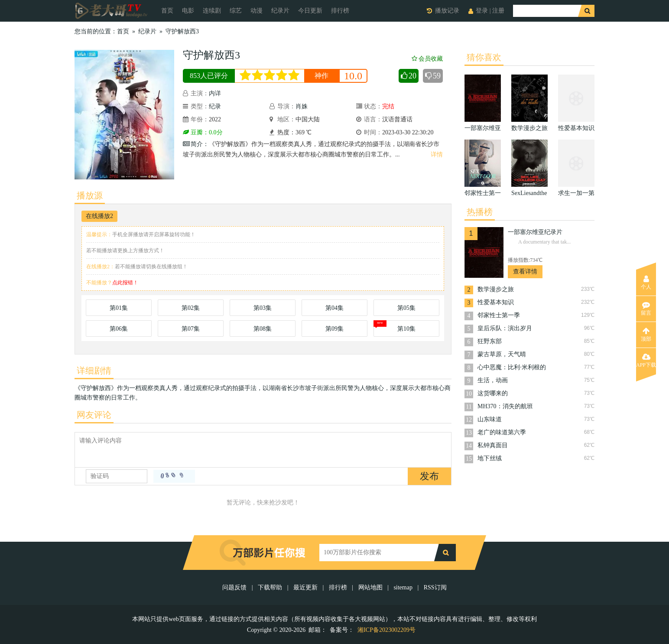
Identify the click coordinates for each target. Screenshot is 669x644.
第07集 (191, 329)
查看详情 (525, 272)
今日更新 (310, 11)
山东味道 (490, 419)
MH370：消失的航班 (505, 406)
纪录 (215, 106)
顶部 (646, 335)
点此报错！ (125, 283)
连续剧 (212, 11)
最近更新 (305, 587)
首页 (167, 11)
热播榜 (480, 212)
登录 (482, 11)
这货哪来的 (493, 393)
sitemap (403, 587)
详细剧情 (94, 371)
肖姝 (302, 106)
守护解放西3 (182, 31)
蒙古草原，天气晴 (502, 354)
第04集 (334, 308)
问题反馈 (235, 587)
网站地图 (370, 587)
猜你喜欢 (484, 57)
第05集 (406, 308)
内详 (215, 93)
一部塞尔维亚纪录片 (535, 232)
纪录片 (280, 11)
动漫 (257, 11)
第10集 (406, 329)
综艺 (236, 11)
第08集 (263, 329)
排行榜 (340, 11)
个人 (646, 283)
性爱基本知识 (496, 302)
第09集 (334, 329)
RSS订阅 (435, 587)
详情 (437, 154)
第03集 (263, 308)
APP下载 (646, 361)
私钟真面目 (493, 445)
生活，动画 (493, 380)
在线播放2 (99, 216)
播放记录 (447, 11)
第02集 (191, 308)
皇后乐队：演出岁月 (505, 328)
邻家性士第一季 (499, 315)
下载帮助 (270, 587)
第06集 (119, 329)
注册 (498, 11)
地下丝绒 (490, 458)
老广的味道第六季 (502, 432)
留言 (646, 309)
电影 (188, 11)
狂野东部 (490, 341)
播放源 (90, 195)
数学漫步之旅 (496, 289)
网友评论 (94, 415)
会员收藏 (427, 59)
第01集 (119, 308)
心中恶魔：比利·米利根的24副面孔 (512, 368)
